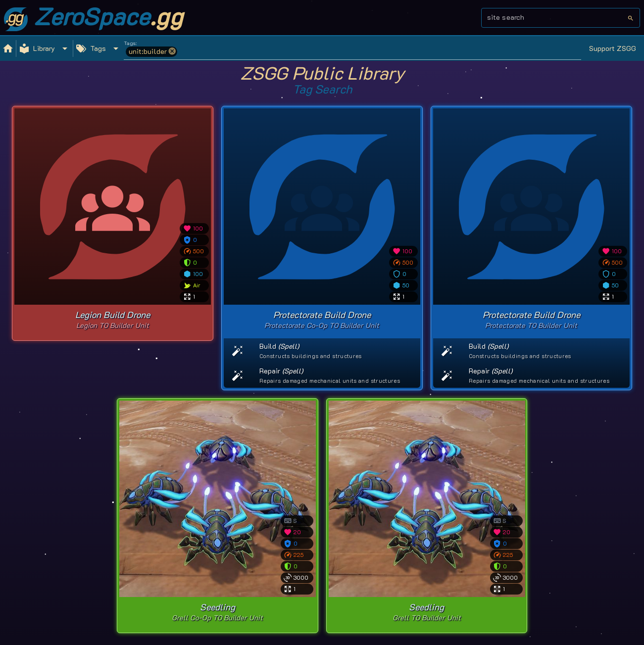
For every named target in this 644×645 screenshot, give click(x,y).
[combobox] (557, 21)
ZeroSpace (93, 16)
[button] (172, 51)
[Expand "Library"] (45, 48)
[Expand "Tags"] (99, 48)
